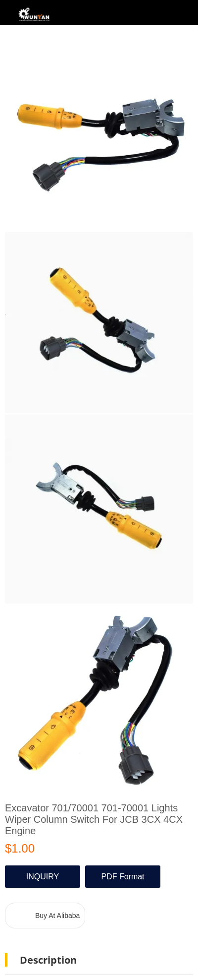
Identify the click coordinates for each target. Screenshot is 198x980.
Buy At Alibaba (57, 916)
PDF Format (123, 877)
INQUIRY (43, 877)
